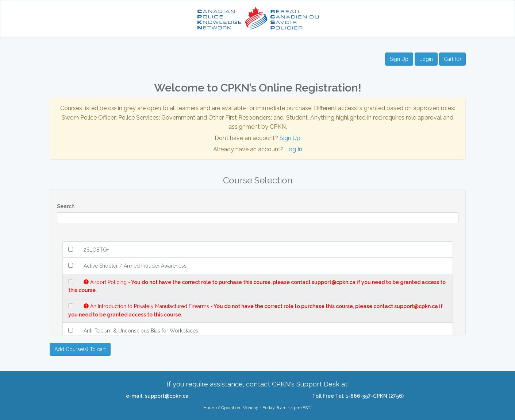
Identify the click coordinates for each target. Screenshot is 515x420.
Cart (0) (452, 59)
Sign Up (399, 59)
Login (426, 59)
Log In (294, 149)
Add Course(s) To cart (80, 349)
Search (66, 206)
